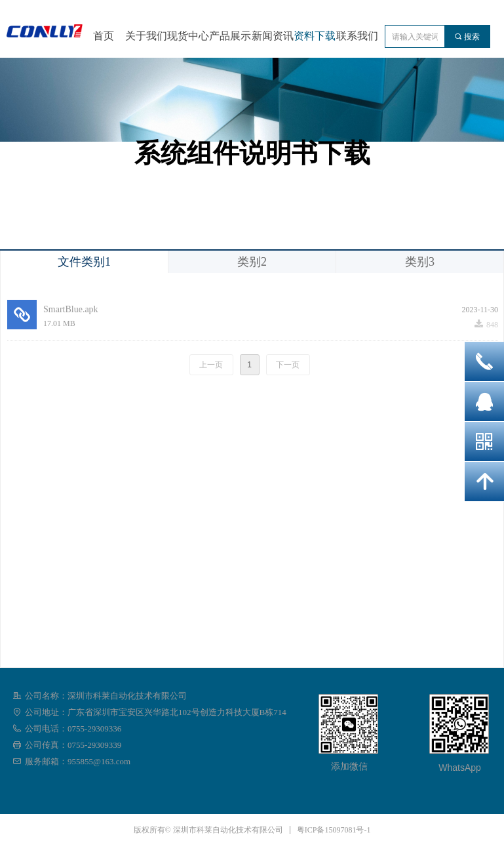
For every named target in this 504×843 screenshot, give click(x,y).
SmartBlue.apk (71, 309)
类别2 (252, 262)
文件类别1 (84, 262)
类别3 (420, 262)
